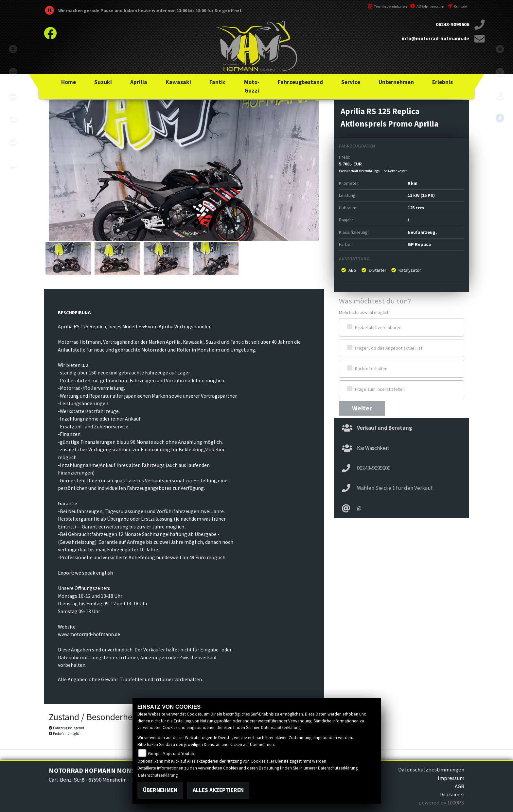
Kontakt (458, 6)
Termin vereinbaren (387, 6)
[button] (103, 82)
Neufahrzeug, (422, 232)
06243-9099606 (452, 24)
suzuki (13, 49)
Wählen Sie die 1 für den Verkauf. (395, 488)
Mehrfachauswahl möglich (364, 312)
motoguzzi (13, 141)
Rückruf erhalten (371, 369)
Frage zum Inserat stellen (380, 389)
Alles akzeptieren (218, 790)
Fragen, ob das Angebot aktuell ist (389, 348)
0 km (413, 183)
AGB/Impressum (427, 6)
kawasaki (13, 72)
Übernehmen (160, 790)
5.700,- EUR (373, 167)
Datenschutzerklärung (281, 727)
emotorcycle (13, 164)
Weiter (362, 408)
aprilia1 (13, 95)
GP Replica (419, 244)
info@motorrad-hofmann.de (435, 38)
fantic (13, 118)
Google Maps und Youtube (172, 754)
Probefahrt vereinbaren (378, 327)
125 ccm (416, 208)
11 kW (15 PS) (421, 195)
